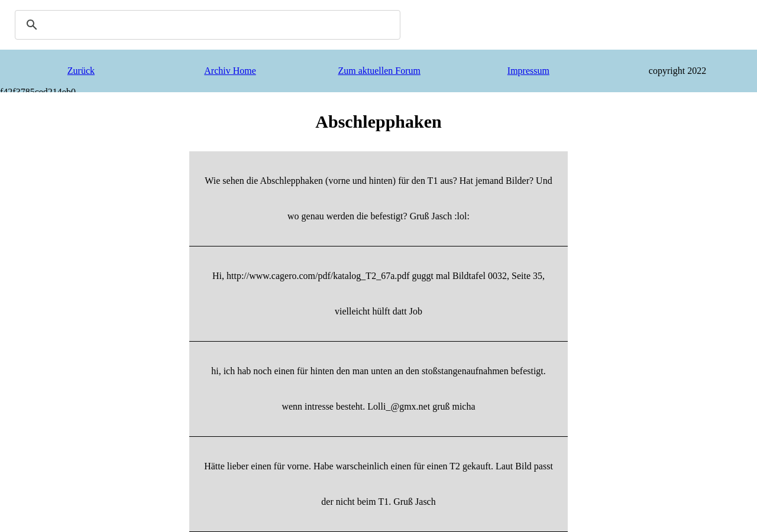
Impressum (528, 71)
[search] (206, 25)
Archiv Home (230, 71)
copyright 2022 (677, 71)
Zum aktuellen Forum (379, 71)
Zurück (81, 71)
